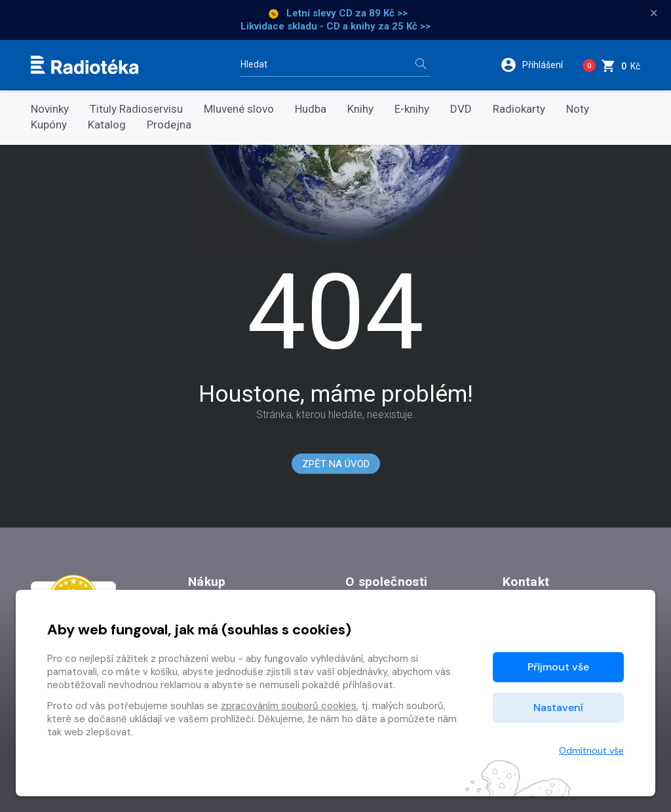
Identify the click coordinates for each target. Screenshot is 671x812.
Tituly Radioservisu (136, 109)
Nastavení (558, 707)
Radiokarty (519, 109)
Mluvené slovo (239, 109)
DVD (461, 109)
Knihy (360, 109)
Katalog (107, 125)
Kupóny (49, 125)
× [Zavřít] (654, 13)
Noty (578, 109)
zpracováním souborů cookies (289, 706)
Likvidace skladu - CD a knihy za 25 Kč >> (335, 26)
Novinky (50, 109)
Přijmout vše (558, 667)
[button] (536, 65)
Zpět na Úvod (336, 464)
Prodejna (169, 125)
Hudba (311, 109)
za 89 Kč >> (381, 13)
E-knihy (412, 109)
